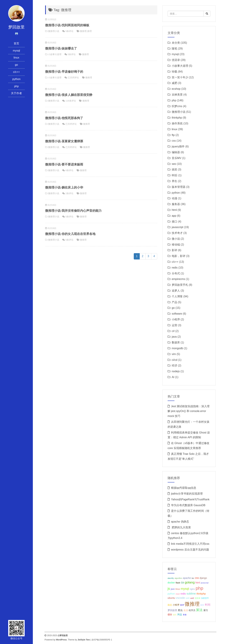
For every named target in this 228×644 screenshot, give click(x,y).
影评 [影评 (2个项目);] (182, 605)
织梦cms (177, 106)
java (174, 337)
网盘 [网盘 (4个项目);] (180, 614)
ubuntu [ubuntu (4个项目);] (171, 598)
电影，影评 (179, 256)
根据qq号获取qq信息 (184, 488)
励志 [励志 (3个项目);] (170, 605)
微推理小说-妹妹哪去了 (61, 48)
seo (174, 164)
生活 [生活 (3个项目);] (186, 610)
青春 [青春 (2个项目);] (185, 615)
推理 (89, 31)
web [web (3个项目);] (188, 598)
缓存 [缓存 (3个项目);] (170, 615)
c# (173, 331)
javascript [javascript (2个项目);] (205, 583)
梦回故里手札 (180, 285)
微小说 (176, 239)
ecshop (176, 89)
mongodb (177, 348)
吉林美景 (177, 95)
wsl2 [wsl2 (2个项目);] (192, 598)
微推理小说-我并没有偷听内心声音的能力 (73, 211)
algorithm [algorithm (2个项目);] (178, 578)
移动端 (176, 245)
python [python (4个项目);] (171, 594)
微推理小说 (54, 31)
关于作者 (16, 93)
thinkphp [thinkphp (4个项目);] (201, 594)
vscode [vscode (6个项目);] (180, 598)
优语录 (176, 60)
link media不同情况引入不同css (190, 544)
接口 (174, 222)
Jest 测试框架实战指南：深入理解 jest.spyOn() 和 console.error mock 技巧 (189, 411)
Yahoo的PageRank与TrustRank (190, 499)
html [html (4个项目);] (198, 583)
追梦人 (176, 291)
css (174, 141)
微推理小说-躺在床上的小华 (64, 187)
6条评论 (69, 170)
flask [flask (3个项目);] (178, 583)
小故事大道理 (55, 54)
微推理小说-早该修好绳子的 (64, 72)
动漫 (174, 198)
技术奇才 (177, 233)
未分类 (176, 43)
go (16, 65)
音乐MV (177, 158)
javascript (178, 227)
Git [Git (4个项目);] (182, 583)
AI (173, 377)
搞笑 (174, 169)
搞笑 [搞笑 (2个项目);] (202, 605)
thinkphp (177, 118)
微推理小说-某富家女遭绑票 (64, 141)
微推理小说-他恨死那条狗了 (64, 118)
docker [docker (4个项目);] (171, 583)
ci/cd (175, 360)
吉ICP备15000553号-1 (102, 640)
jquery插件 (178, 146)
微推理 (83, 31)
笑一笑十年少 (180, 77)
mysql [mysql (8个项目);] (185, 589)
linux (17, 58)
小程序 (176, 319)
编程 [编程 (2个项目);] (175, 615)
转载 (174, 72)
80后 (175, 175)
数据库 (176, 342)
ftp (173, 135)
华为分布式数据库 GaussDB (188, 505)
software (177, 314)
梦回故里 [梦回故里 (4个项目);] (172, 610)
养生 (174, 181)
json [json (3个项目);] (173, 589)
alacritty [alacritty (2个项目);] (171, 578)
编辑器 (176, 152)
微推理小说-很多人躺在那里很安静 (69, 95)
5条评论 (69, 31)
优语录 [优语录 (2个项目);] (198, 598)
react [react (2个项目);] (178, 594)
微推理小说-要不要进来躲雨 (64, 164)
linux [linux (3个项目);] (178, 589)
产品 (174, 302)
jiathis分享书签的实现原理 (187, 494)
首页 (16, 43)
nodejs (176, 371)
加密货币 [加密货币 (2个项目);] (205, 598)
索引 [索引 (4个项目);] (206, 610)
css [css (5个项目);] (197, 578)
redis (175, 268)
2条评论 (69, 193)
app (174, 216)
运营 (174, 325)
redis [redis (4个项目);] (183, 594)
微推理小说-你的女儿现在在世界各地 (70, 234)
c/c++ (16, 72)
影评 (174, 250)
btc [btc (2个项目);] (193, 578)
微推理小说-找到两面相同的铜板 (67, 25)
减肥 (174, 83)
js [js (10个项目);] (169, 589)
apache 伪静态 (180, 522)
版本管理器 (179, 187)
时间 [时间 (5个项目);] (208, 605)
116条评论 (71, 101)
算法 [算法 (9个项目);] (199, 610)
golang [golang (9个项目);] (190, 582)
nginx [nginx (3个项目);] (192, 589)
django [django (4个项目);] (203, 578)
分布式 (176, 273)
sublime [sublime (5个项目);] (191, 594)
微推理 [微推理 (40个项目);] (192, 604)
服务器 (176, 204)
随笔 (174, 49)
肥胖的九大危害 (181, 527)
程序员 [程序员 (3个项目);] (192, 610)
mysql (16, 51)
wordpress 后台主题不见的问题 (190, 550)
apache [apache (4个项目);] (187, 578)
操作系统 (177, 123)
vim (174, 354)
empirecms (178, 279)
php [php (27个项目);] (200, 588)
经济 (174, 366)
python (16, 79)
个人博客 (177, 296)
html (174, 210)
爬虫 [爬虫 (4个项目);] (180, 610)
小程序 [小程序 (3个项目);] (176, 605)
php (17, 86)
